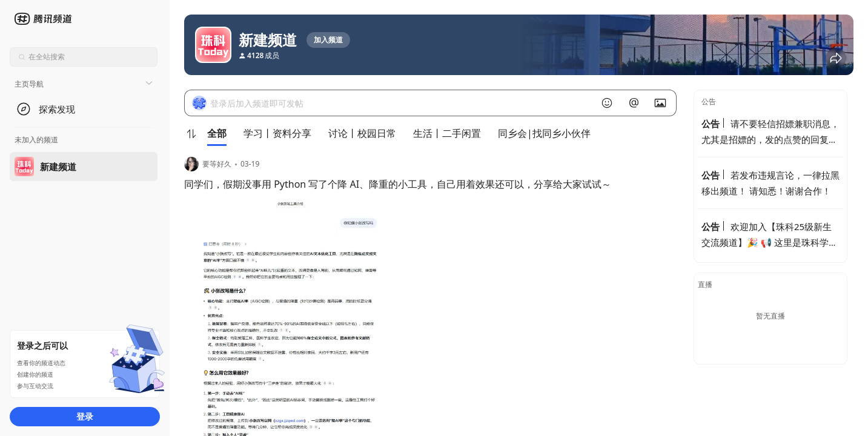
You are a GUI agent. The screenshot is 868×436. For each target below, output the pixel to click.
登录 (85, 416)
